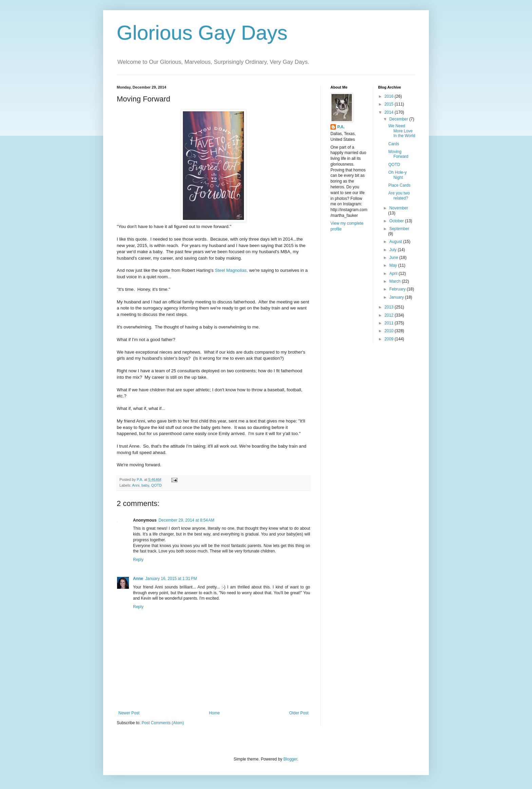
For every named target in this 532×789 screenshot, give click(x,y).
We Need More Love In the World (402, 131)
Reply (138, 560)
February (398, 289)
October (397, 221)
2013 (389, 307)
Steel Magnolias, (231, 270)
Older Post (299, 713)
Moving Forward (398, 154)
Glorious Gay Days (202, 33)
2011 (389, 323)
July (393, 250)
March (395, 281)
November (398, 208)
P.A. (341, 127)
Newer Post (129, 713)
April (394, 274)
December (399, 119)
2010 (389, 331)
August (396, 242)
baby (145, 485)
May (394, 265)
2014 (389, 112)
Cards (394, 144)
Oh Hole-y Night (397, 175)
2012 (389, 315)
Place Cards (399, 185)
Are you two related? (399, 195)
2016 (389, 96)
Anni (136, 485)
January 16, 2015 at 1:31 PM (171, 579)
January (397, 297)
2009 (389, 339)
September (399, 229)
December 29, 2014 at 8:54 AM (186, 520)
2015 (389, 104)
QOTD (156, 485)
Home (214, 713)
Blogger (290, 759)
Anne (138, 579)
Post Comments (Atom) (163, 723)
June (394, 258)
